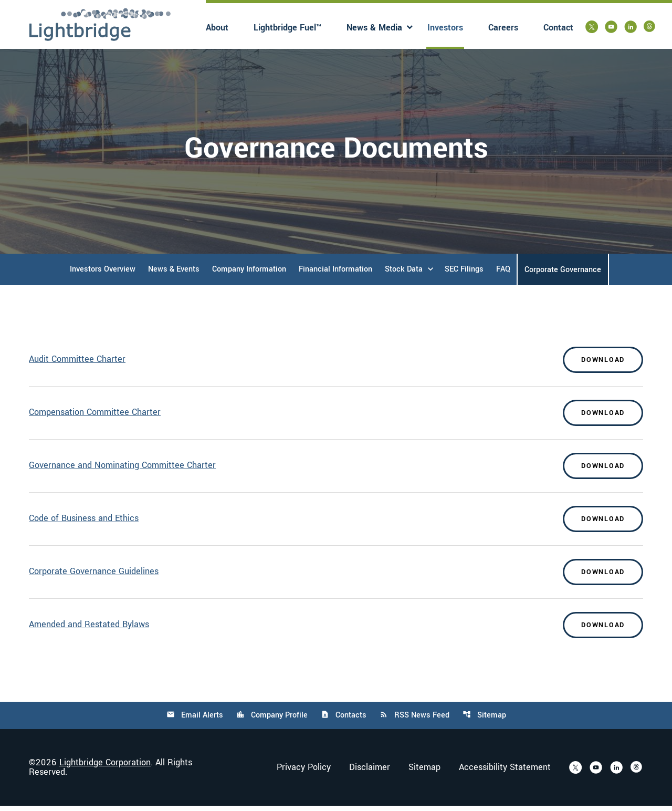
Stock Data (404, 274)
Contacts (344, 720)
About (217, 28)
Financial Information (335, 274)
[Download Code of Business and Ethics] (336, 524)
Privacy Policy (304, 773)
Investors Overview (103, 274)
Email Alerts (195, 720)
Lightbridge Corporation (105, 768)
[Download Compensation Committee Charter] (336, 418)
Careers (503, 28)
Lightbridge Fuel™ (287, 28)
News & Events (174, 274)
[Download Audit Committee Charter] (336, 365)
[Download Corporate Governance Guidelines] (336, 577)
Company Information (249, 274)
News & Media (374, 28)
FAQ (503, 274)
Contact (558, 28)
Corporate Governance (563, 275)
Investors (445, 28)
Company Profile (272, 720)
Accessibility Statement (505, 773)
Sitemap (484, 720)
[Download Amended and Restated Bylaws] (336, 630)
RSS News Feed (414, 720)
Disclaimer (370, 773)
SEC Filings (464, 274)
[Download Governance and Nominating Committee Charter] (336, 471)
